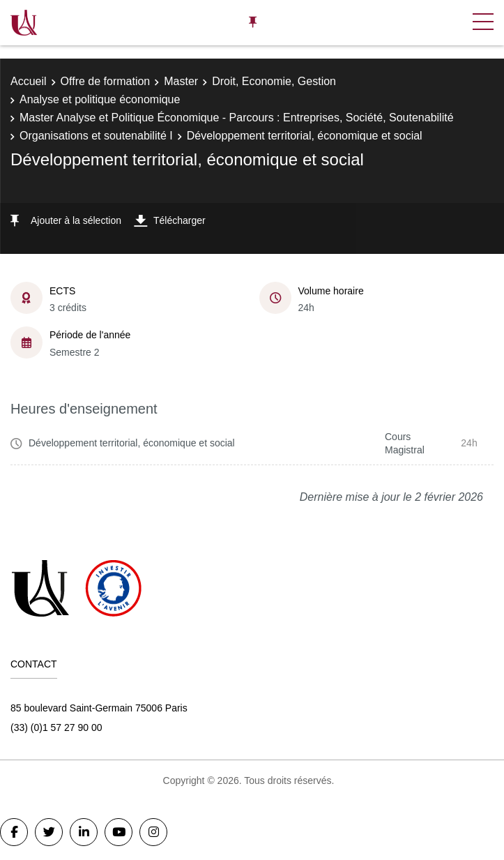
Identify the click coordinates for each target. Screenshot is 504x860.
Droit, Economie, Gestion (274, 81)
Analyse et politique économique (100, 99)
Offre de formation (106, 81)
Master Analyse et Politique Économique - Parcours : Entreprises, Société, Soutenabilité (237, 118)
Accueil (29, 81)
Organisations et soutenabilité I (96, 136)
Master (181, 81)
